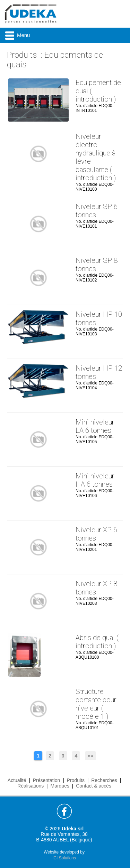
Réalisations (31, 786)
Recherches (104, 780)
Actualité (17, 780)
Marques (60, 786)
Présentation (47, 780)
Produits (22, 55)
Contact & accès (94, 786)
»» (90, 756)
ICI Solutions (64, 858)
